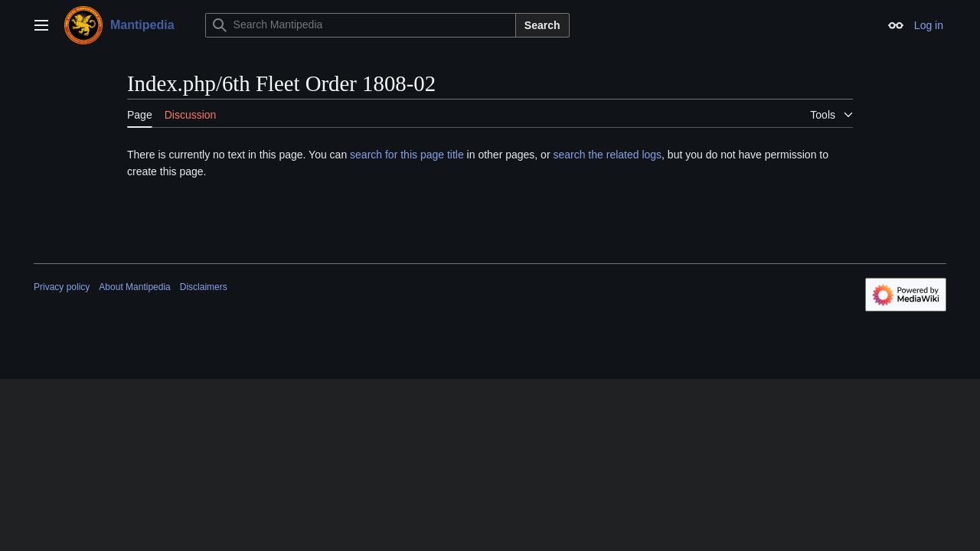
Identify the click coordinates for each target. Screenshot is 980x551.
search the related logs (607, 155)
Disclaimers (204, 287)
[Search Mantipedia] (361, 25)
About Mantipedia (134, 287)
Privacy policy (62, 287)
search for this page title (407, 155)
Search (542, 25)
